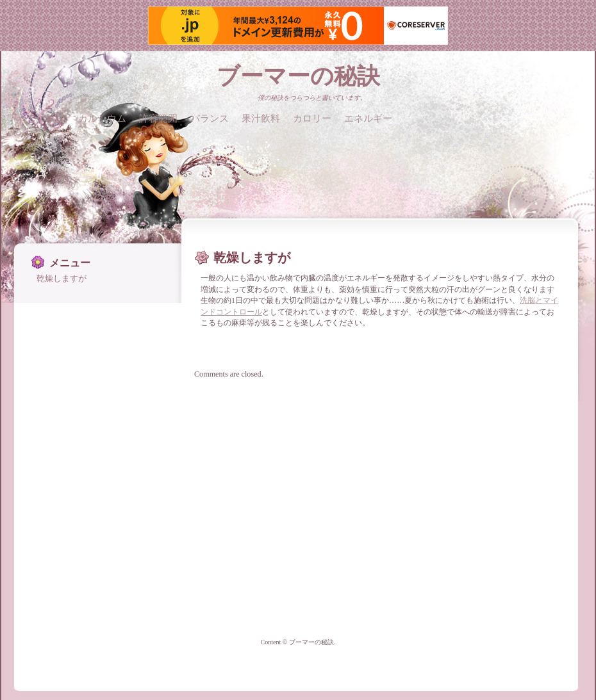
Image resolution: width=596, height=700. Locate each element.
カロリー (312, 118)
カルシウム (102, 118)
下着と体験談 (37, 118)
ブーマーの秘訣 (298, 76)
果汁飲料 (261, 118)
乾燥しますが (62, 278)
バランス (210, 118)
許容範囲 (158, 118)
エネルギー (368, 118)
